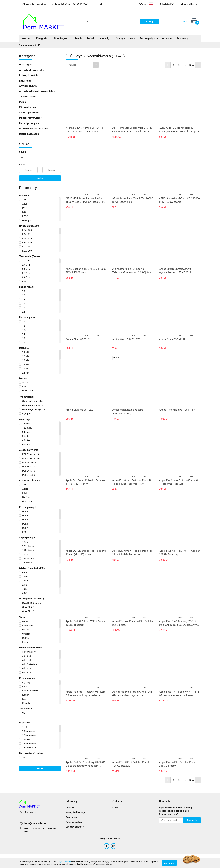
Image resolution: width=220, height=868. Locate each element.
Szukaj (40, 178)
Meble (79, 38)
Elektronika (26, 81)
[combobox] (82, 65)
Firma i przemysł (29, 123)
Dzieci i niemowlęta (31, 118)
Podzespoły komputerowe (156, 38)
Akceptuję (169, 863)
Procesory (183, 38)
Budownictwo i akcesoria (33, 128)
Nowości (26, 38)
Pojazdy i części (29, 75)
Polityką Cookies (64, 861)
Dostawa (70, 808)
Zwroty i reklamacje (76, 812)
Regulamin (71, 817)
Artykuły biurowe (29, 86)
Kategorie (43, 38)
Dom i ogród (62, 38)
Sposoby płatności (75, 827)
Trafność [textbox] (72, 65)
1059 (191, 65)
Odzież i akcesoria (30, 134)
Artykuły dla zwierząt (32, 70)
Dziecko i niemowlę (99, 38)
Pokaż (40, 768)
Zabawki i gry (27, 97)
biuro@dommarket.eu (35, 823)
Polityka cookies (74, 822)
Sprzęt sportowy (125, 38)
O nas (115, 808)
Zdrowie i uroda (28, 107)
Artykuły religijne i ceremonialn (37, 91)
